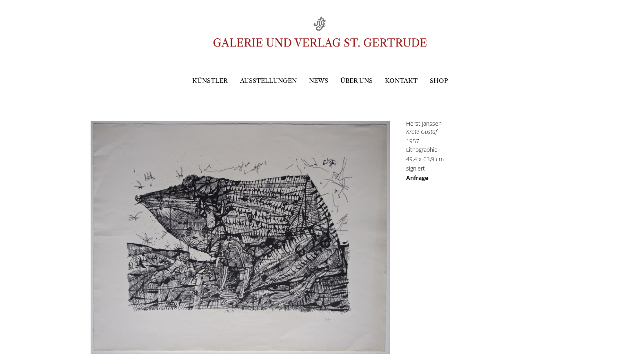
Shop (439, 81)
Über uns (357, 81)
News (319, 81)
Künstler (210, 81)
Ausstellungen (268, 81)
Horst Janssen (424, 123)
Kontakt (401, 81)
